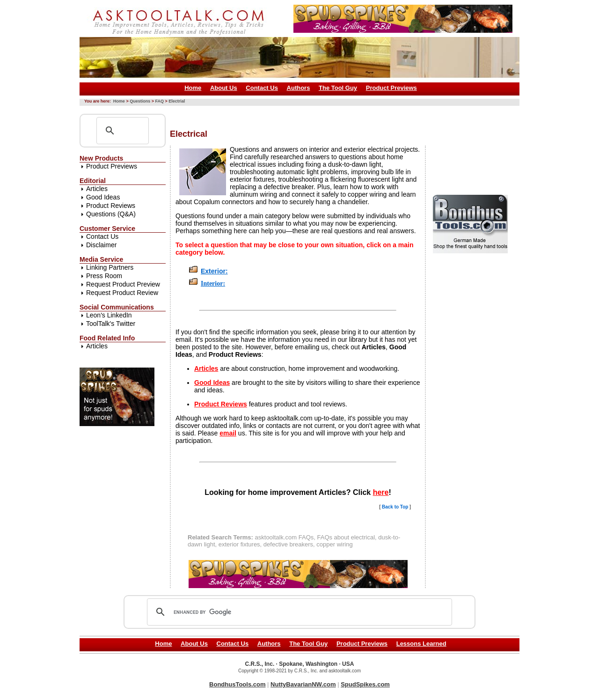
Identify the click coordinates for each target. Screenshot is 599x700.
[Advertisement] (340, 114)
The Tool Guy (338, 88)
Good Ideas (103, 197)
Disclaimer (101, 245)
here (381, 492)
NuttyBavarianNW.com (303, 684)
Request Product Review (122, 293)
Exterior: (214, 271)
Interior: (213, 284)
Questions (140, 101)
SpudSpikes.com (365, 684)
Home (193, 88)
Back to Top (395, 507)
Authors (299, 88)
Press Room (104, 276)
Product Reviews (111, 206)
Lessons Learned (421, 644)
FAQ (159, 101)
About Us (224, 88)
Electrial (177, 101)
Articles (97, 189)
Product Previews (391, 88)
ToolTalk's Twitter (111, 324)
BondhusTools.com (237, 684)
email (228, 433)
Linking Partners (110, 267)
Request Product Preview (123, 284)
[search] (298, 612)
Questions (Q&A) (111, 214)
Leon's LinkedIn (109, 315)
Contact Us (262, 88)
